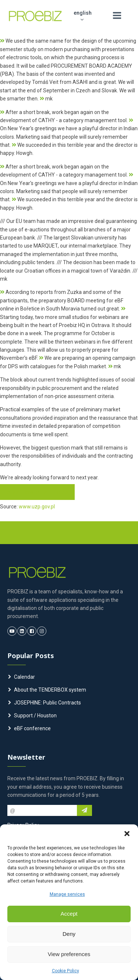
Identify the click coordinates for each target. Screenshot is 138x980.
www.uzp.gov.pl (37, 507)
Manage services (67, 894)
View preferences (69, 954)
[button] (127, 834)
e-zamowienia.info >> (37, 492)
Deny (69, 934)
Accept (69, 914)
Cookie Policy (66, 971)
